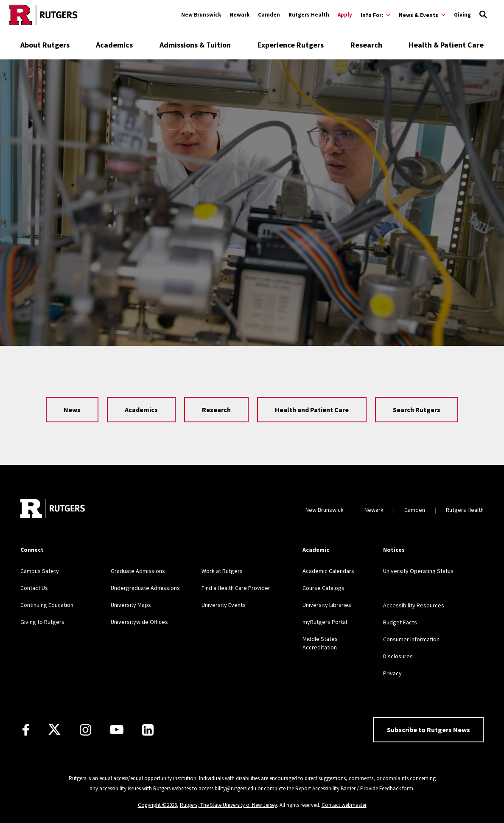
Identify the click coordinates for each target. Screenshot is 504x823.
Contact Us (34, 588)
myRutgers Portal (325, 622)
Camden (269, 15)
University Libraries (327, 605)
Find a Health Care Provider (236, 588)
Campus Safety (40, 571)
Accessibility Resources (414, 605)
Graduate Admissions (138, 571)
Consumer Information (411, 639)
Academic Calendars (328, 571)
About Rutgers (45, 45)
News (72, 410)
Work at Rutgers (222, 571)
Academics (114, 45)
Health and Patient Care (312, 410)
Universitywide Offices (139, 622)
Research (366, 45)
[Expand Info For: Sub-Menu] (375, 15)
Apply (345, 15)
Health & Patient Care (446, 45)
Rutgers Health (309, 15)
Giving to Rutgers (42, 622)
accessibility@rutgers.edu (227, 788)
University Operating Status (418, 571)
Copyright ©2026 (157, 805)
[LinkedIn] (148, 730)
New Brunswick (201, 15)
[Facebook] (26, 730)
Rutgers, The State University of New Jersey (228, 805)
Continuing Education (47, 605)
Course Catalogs (323, 588)
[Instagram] (85, 730)
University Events (224, 605)
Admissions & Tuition (195, 45)
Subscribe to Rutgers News (428, 730)
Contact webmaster (344, 805)
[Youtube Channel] (117, 730)
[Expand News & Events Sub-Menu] (422, 15)
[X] (54, 730)
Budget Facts (400, 622)
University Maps (131, 605)
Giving (462, 15)
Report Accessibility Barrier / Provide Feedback (348, 788)
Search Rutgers (417, 410)
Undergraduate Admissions (145, 588)
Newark (239, 15)
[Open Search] (483, 15)
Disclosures (398, 656)
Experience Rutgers (291, 45)
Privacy (392, 673)
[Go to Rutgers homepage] (43, 15)
